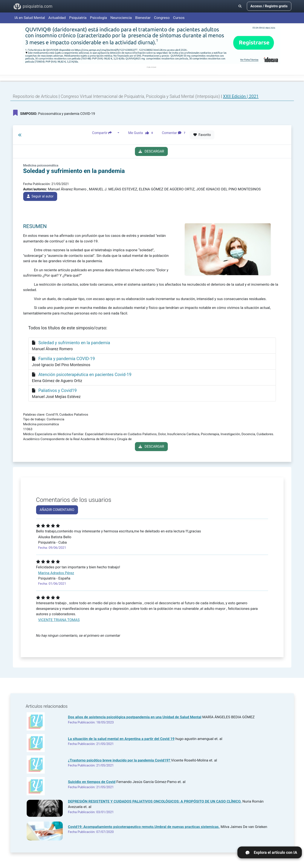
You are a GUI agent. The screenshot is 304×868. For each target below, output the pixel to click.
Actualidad (57, 18)
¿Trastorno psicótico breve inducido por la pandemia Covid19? (119, 760)
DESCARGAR (151, 151)
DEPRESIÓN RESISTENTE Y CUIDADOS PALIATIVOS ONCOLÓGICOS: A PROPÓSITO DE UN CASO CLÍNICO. (155, 801)
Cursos (179, 18)
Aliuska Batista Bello (55, 537)
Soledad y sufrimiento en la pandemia (74, 343)
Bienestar (143, 18)
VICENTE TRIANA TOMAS (59, 620)
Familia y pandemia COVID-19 (66, 359)
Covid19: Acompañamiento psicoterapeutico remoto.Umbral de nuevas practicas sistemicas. (144, 827)
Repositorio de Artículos (35, 96)
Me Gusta (142, 133)
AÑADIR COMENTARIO (57, 510)
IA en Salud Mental (30, 18)
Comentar (174, 133)
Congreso (162, 18)
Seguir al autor (40, 196)
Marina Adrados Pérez (56, 573)
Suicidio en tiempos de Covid (92, 782)
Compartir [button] (104, 133)
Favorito (202, 135)
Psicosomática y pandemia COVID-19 (54, 113)
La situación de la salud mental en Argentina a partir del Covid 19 (121, 739)
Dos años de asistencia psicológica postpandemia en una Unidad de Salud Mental (135, 717)
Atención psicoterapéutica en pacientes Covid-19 (85, 375)
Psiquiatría (78, 18)
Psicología (99, 18)
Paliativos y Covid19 (57, 390)
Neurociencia (121, 18)
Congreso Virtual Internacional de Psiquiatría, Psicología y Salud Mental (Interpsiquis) (141, 96)
